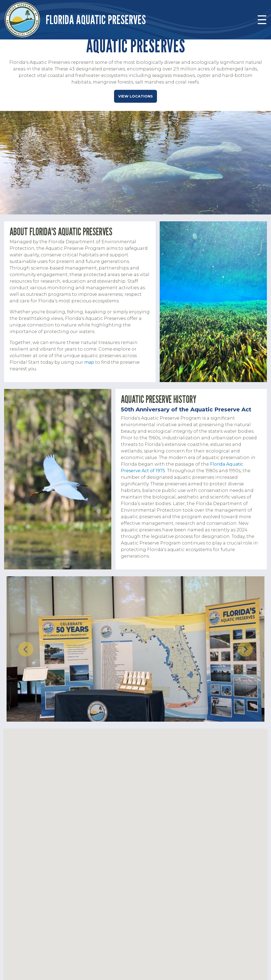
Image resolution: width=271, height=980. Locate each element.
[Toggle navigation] (262, 20)
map (89, 362)
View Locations (135, 96)
